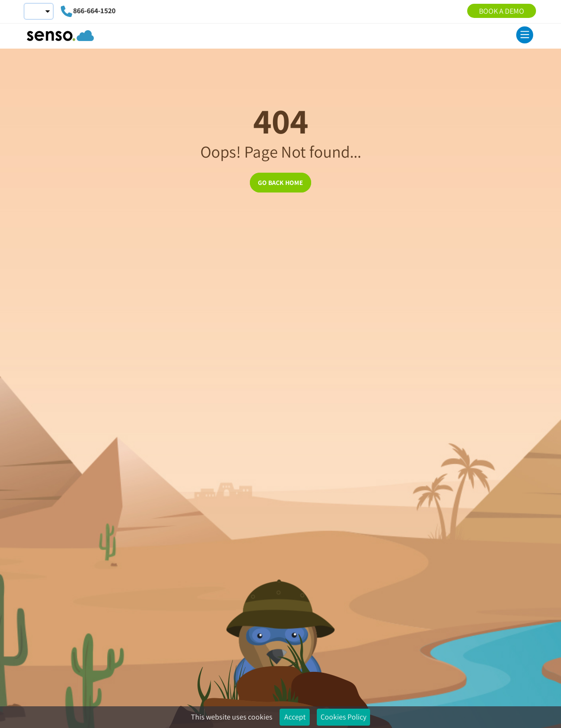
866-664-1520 (94, 11)
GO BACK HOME (280, 183)
